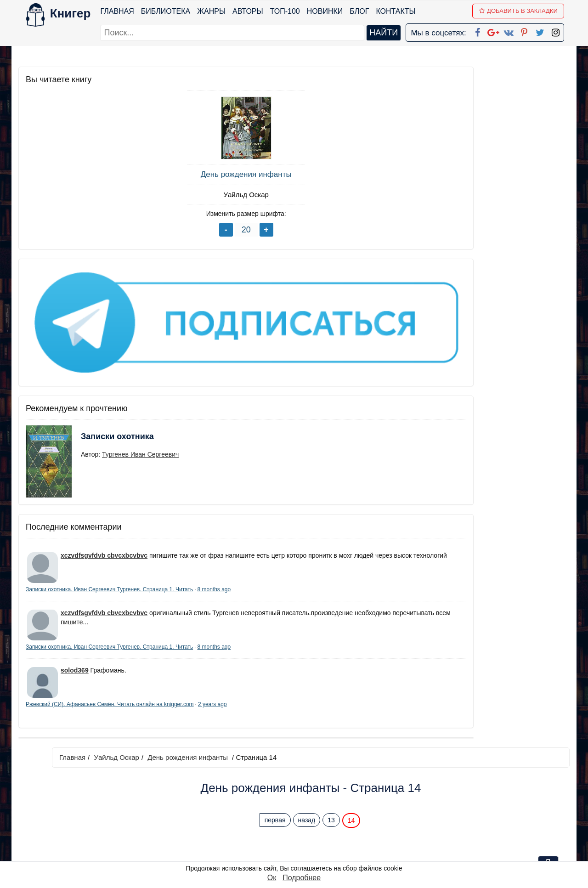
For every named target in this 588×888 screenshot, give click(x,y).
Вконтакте (309, 806)
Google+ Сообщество (329, 794)
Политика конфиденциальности (475, 782)
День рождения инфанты (87, 174)
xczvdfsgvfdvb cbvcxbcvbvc (104, 474)
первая (331, 139)
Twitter (302, 829)
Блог (365, 11)
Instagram (307, 841)
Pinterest (305, 817)
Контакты (401, 11)
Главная (122, 11)
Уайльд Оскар (87, 195)
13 (387, 139)
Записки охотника (99, 361)
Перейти (381, 475)
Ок (272, 878)
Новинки (330, 11)
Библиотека (171, 11)
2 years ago (102, 678)
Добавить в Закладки (524, 11)
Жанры (217, 11)
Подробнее (302, 878)
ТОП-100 (290, 11)
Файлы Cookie (445, 794)
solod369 (75, 636)
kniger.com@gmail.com (481, 770)
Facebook (306, 770)
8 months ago (97, 527)
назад (362, 139)
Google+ (306, 782)
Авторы (253, 11)
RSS (298, 853)
